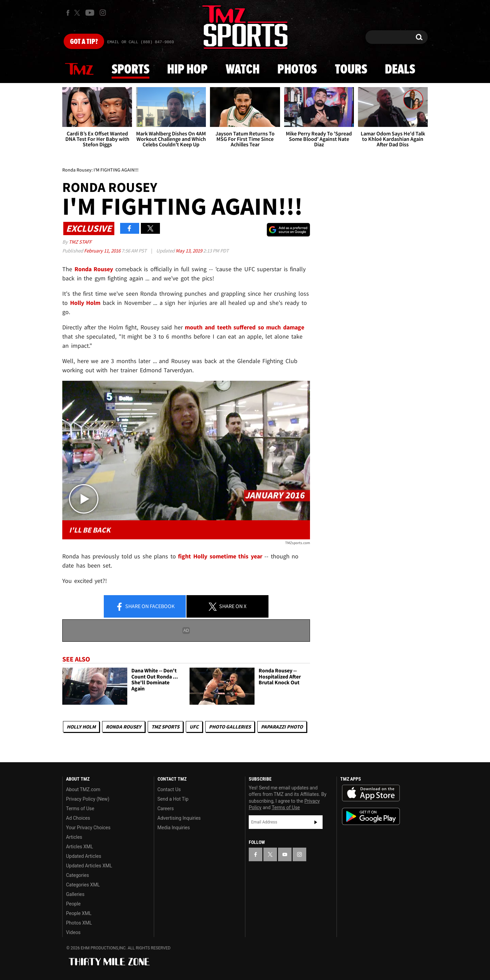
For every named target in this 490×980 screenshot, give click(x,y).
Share (145, 607)
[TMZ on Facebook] (68, 13)
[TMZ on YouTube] (285, 854)
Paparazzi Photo (282, 727)
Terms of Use (80, 808)
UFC (194, 727)
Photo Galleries (230, 727)
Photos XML (79, 923)
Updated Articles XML (89, 866)
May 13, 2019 (189, 251)
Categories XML (83, 885)
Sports (130, 70)
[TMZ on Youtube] (90, 13)
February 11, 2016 (103, 251)
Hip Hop (187, 70)
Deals (400, 70)
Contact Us (169, 789)
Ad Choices (78, 818)
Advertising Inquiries (179, 818)
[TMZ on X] (78, 13)
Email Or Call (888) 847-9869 (141, 42)
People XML (79, 913)
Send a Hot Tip (173, 799)
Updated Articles (84, 856)
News (79, 69)
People (73, 904)
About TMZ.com (83, 789)
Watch (243, 70)
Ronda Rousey (124, 727)
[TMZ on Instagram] (103, 13)
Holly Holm (81, 727)
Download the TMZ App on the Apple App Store (371, 793)
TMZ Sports (165, 727)
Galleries (75, 894)
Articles (74, 837)
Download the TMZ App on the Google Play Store (371, 816)
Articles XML (80, 847)
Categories (77, 875)
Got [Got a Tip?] (84, 42)
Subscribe (316, 822)
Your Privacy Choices (88, 828)
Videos (73, 932)
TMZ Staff (80, 242)
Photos (297, 70)
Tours (351, 70)
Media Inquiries (174, 828)
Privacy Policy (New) (88, 799)
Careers (166, 808)
